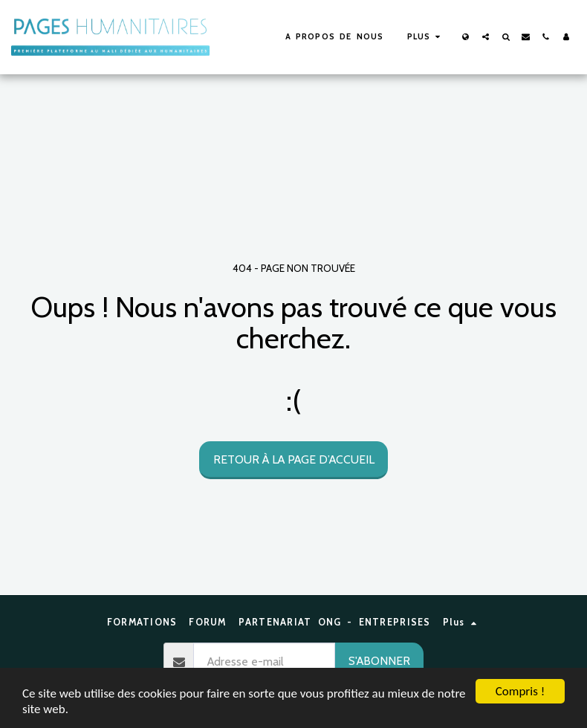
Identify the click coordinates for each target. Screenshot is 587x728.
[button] (486, 37)
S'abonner (379, 661)
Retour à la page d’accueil (294, 459)
